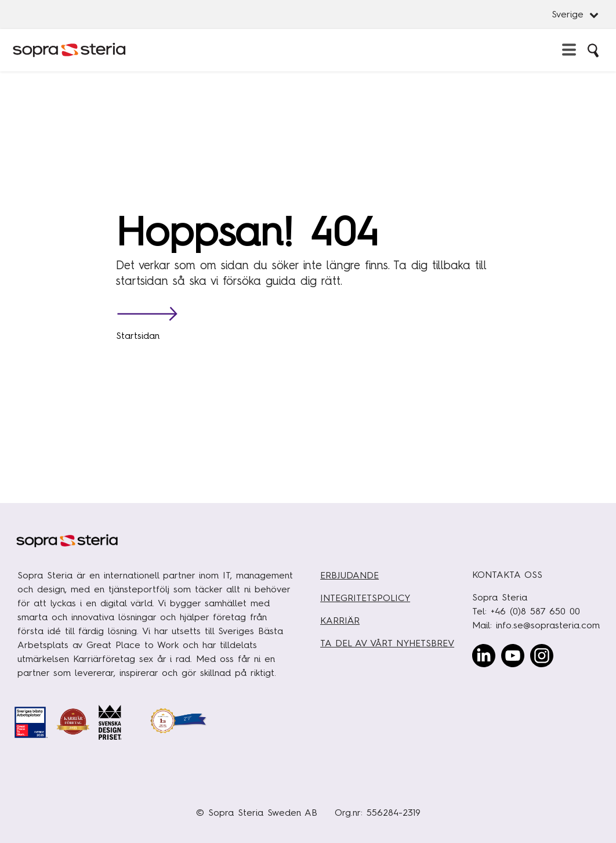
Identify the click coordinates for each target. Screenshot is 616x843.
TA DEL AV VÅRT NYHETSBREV (387, 643)
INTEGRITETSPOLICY (365, 598)
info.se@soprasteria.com (548, 625)
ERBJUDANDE (349, 575)
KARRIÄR (340, 621)
